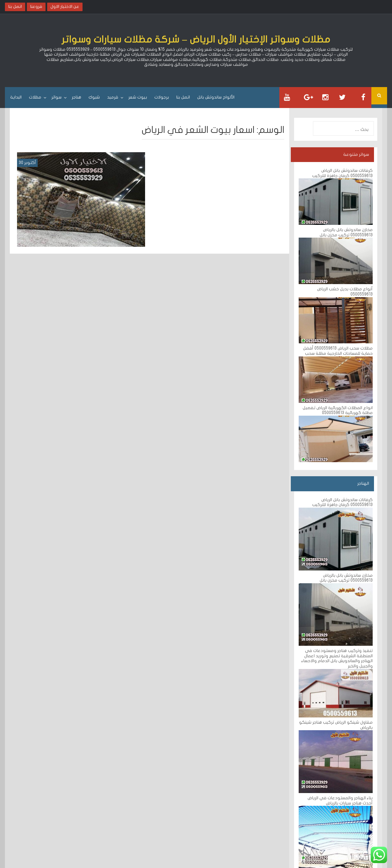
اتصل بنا (183, 97)
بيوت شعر (138, 97)
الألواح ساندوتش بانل (216, 97)
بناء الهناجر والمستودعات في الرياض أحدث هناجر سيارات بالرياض (340, 801)
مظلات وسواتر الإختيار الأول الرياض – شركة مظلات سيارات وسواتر (196, 40)
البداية (16, 97)
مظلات (35, 97)
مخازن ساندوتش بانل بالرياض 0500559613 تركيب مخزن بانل (346, 232)
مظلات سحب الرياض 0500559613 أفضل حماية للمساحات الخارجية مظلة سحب (338, 351)
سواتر (56, 97)
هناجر (76, 97)
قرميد (113, 97)
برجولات (162, 97)
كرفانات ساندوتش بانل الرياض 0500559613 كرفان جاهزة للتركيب (342, 173)
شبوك (94, 97)
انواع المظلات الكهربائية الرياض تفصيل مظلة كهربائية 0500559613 (338, 410)
